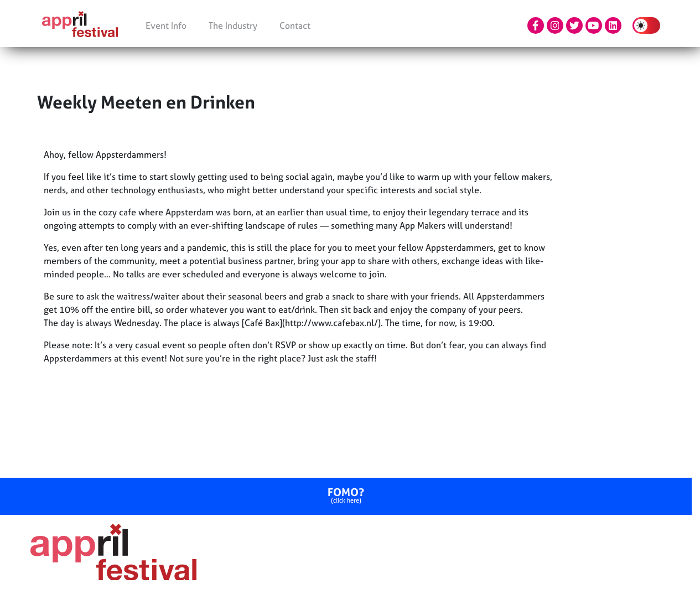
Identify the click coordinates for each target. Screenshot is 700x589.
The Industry (233, 25)
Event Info (166, 25)
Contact (295, 25)
